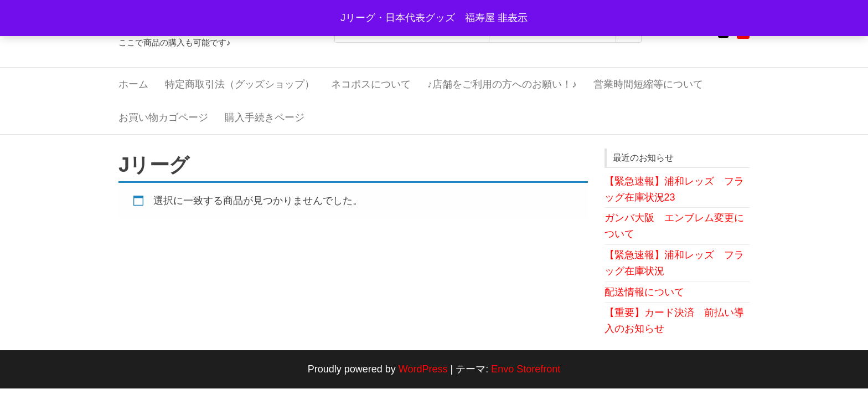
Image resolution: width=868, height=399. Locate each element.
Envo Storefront (526, 369)
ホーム (133, 84)
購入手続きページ (265, 117)
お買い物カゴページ (163, 117)
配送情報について (644, 292)
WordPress (423, 369)
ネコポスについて (371, 84)
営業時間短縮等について (648, 84)
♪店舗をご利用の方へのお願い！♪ (502, 84)
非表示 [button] (513, 18)
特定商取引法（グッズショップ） (240, 84)
